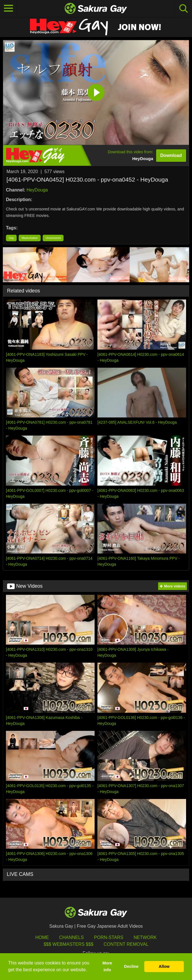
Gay (11, 238)
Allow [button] (164, 966)
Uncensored (53, 238)
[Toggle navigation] (8, 8)
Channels (71, 937)
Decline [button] (131, 966)
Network (145, 937)
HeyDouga (37, 190)
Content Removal (126, 944)
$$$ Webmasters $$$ (68, 944)
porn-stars (109, 937)
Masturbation (30, 238)
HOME (42, 937)
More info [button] (107, 966)
